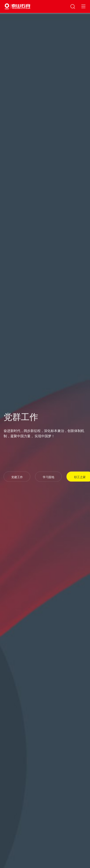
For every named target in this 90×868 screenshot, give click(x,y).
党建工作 (17, 478)
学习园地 (48, 478)
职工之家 (80, 478)
